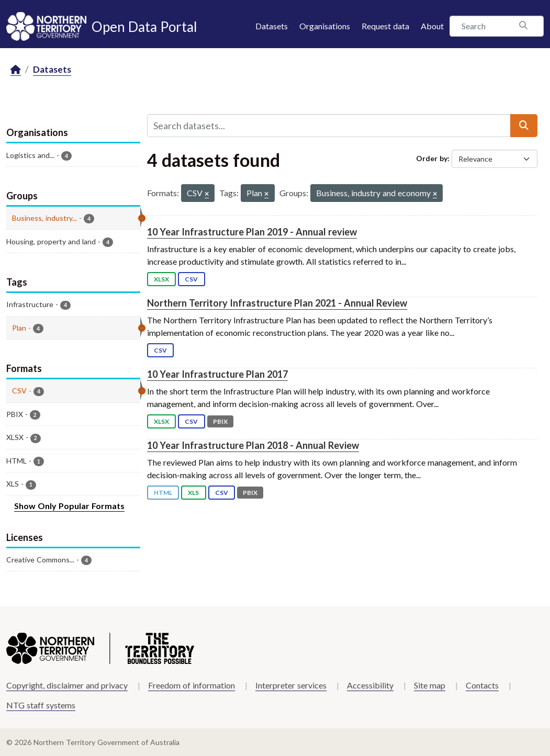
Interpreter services (291, 685)
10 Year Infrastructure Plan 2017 (217, 374)
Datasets (272, 26)
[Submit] (524, 126)
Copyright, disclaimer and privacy (67, 685)
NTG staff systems (41, 705)
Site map (430, 685)
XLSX (161, 279)
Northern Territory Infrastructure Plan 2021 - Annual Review (277, 303)
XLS (193, 493)
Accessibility (370, 685)
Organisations (325, 26)
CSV (191, 279)
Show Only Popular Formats (69, 506)
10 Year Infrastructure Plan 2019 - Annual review (252, 232)
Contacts (482, 685)
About (432, 26)
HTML (163, 493)
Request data (385, 26)
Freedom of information (192, 685)
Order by (432, 158)
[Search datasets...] (329, 126)
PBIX (220, 421)
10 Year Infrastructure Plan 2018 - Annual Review (253, 445)
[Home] (16, 70)
